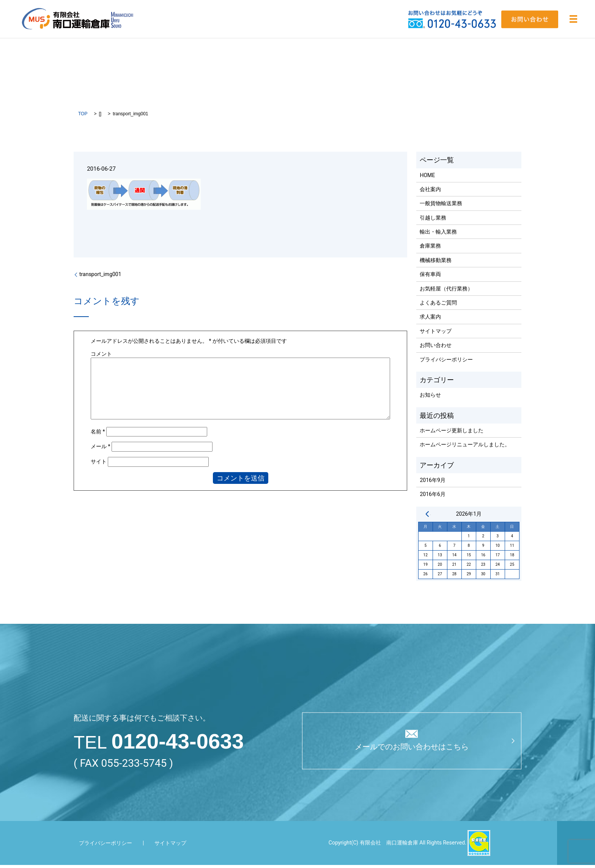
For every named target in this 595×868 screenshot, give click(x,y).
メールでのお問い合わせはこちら (412, 750)
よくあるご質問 (438, 305)
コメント (101, 356)
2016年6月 (432, 497)
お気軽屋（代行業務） (446, 291)
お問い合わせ (436, 348)
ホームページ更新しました (452, 433)
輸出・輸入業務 (438, 235)
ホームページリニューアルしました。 (465, 447)
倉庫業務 (430, 249)
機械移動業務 (436, 263)
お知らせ (430, 398)
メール (101, 449)
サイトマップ (436, 334)
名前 (98, 434)
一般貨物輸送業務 (441, 206)
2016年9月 (432, 483)
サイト (99, 464)
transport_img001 (100, 277)
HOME (427, 178)
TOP (83, 116)
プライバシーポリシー (446, 362)
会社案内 (430, 192)
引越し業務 (433, 220)
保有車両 (430, 277)
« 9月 (427, 516)
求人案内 (430, 320)
